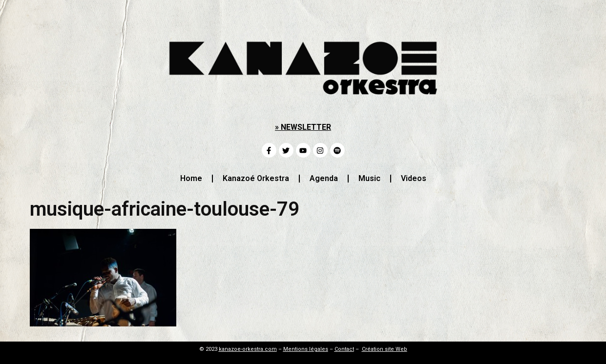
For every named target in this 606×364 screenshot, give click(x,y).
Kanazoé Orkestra (256, 178)
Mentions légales (306, 349)
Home (191, 178)
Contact (344, 349)
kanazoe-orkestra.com (248, 349)
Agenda (324, 178)
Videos (414, 178)
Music (369, 178)
